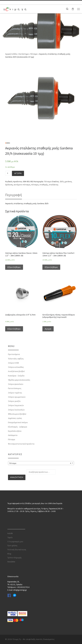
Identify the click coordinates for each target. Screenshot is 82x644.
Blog (9, 554)
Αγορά (18, 173)
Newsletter (11, 562)
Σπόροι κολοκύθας (16, 367)
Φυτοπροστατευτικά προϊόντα (21, 444)
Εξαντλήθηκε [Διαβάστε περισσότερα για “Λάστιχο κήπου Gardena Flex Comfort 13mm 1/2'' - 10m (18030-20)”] (51, 267)
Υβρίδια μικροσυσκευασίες (19, 380)
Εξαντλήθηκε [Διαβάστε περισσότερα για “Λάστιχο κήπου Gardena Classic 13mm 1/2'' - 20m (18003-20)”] (14, 267)
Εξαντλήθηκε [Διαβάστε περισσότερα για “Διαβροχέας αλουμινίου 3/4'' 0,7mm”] (14, 329)
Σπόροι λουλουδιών (16, 410)
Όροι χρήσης (12, 545)
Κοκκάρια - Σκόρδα (16, 376)
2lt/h (62, 181)
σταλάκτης (54, 185)
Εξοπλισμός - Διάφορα (18, 427)
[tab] (14, 195)
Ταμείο (10, 537)
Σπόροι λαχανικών (16, 405)
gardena (68, 181)
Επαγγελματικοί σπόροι (18, 423)
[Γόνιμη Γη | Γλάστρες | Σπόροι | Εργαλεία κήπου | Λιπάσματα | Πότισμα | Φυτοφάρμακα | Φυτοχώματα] (15, 9)
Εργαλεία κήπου (15, 431)
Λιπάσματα (13, 435)
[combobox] (41, 463)
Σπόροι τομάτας (15, 393)
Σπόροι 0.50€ (13, 363)
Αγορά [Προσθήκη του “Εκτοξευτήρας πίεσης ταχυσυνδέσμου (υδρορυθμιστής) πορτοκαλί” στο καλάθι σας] (48, 329)
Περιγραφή (14, 195)
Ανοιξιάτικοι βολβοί (16, 371)
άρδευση (9, 185)
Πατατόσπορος (15, 388)
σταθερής (44, 185)
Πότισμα (34, 54)
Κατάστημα (24, 54)
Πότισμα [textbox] (40, 463)
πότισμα (35, 185)
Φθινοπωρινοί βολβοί (17, 414)
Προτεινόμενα (14, 354)
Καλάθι (10, 533)
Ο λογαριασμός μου (15, 541)
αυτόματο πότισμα (22, 185)
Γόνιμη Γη (17, 639)
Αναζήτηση (17, 477)
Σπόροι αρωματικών (17, 397)
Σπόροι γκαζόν (14, 401)
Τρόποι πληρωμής (15, 557)
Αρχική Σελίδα (11, 54)
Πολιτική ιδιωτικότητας (17, 549)
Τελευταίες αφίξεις (16, 359)
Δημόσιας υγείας (15, 418)
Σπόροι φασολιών (16, 384)
